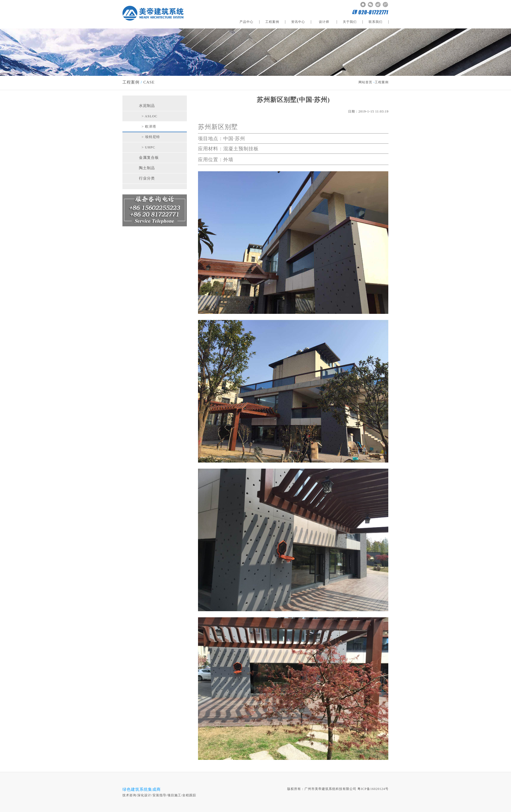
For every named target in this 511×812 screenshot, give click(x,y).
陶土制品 (147, 168)
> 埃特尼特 (151, 137)
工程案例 (272, 22)
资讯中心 (298, 22)
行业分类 (147, 178)
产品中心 (246, 22)
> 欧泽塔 (149, 126)
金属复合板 (149, 158)
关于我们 (350, 22)
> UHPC (148, 147)
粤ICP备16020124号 (373, 789)
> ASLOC (149, 116)
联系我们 (376, 22)
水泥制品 (147, 106)
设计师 (324, 22)
